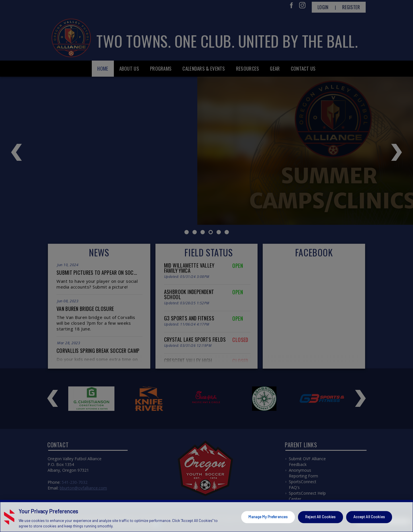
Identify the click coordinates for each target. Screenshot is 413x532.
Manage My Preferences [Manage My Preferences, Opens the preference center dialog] (268, 517)
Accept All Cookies (369, 517)
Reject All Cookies (320, 517)
